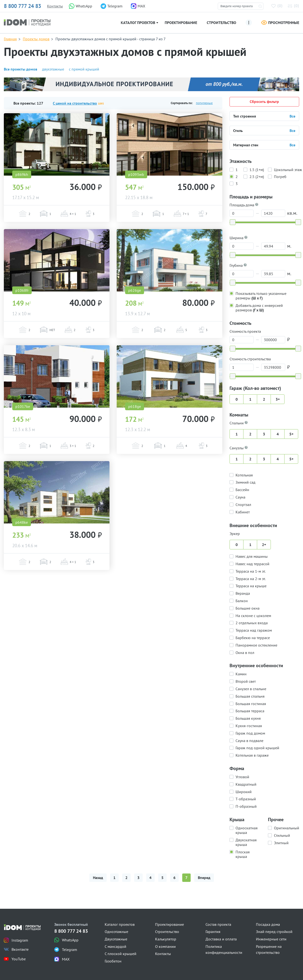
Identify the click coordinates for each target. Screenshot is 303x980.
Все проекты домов (21, 69)
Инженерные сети (271, 939)
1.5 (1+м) (257, 169)
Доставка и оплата (221, 939)
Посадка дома (268, 924)
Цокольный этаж (288, 169)
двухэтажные (53, 69)
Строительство (221, 23)
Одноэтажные (116, 932)
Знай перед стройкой (274, 932)
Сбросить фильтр (264, 101)
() (278, 6)
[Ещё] (249, 23)
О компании (165, 946)
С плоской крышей (121, 954)
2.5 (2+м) (257, 176)
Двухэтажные (116, 939)
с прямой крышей (84, 69)
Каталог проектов (138, 23)
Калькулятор (166, 939)
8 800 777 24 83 (22, 6)
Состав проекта (218, 924)
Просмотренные (280, 23)
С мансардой (115, 946)
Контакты (55, 6)
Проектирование (181, 23)
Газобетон (113, 961)
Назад (98, 878)
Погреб (280, 176)
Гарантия (213, 932)
